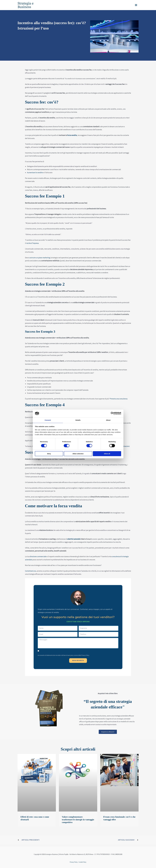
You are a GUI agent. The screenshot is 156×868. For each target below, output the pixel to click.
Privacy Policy (85, 655)
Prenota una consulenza (119, 399)
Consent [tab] (48, 420)
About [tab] (108, 420)
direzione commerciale (38, 556)
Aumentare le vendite (35, 173)
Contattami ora (30, 571)
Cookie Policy (82, 862)
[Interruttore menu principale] (136, 5)
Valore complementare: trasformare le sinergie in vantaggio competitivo (78, 820)
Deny (49, 454)
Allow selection (78, 454)
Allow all (107, 454)
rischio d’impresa (32, 243)
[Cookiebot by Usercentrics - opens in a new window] (112, 413)
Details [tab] (78, 420)
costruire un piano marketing (39, 258)
